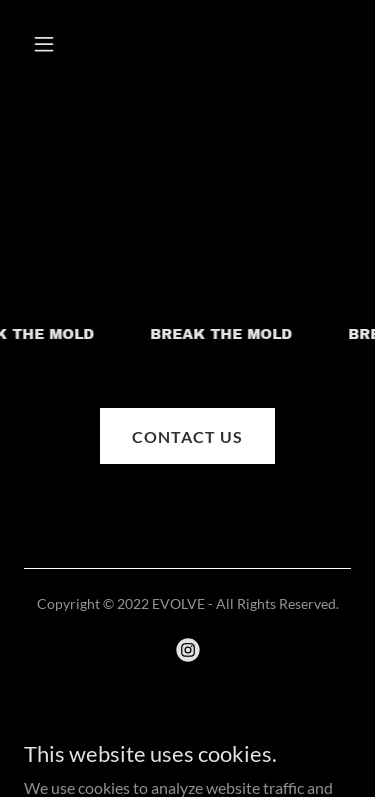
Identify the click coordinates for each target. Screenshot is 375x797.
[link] (188, 650)
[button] (48, 44)
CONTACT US (187, 436)
